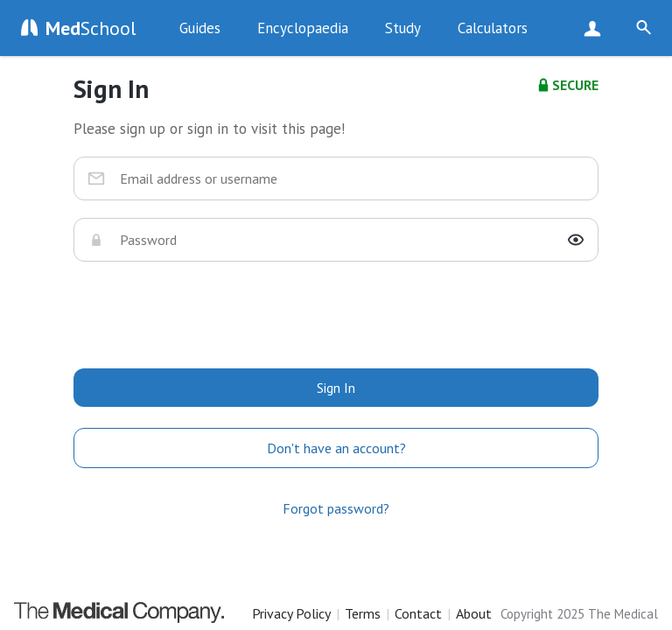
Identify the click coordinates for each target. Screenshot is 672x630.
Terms (363, 613)
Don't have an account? (336, 448)
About (474, 613)
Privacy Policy (291, 613)
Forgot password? (336, 508)
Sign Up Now (596, 28)
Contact (418, 613)
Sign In (336, 388)
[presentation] (336, 313)
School (91, 28)
